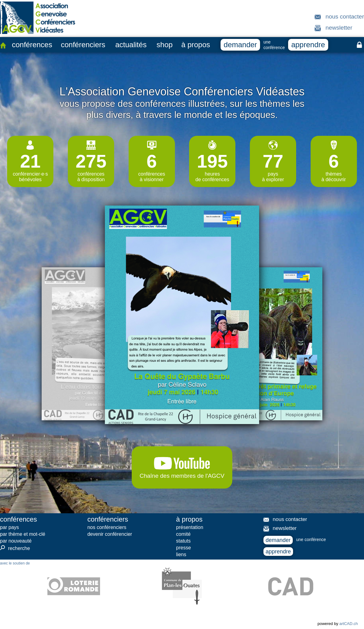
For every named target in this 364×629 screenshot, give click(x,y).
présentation (190, 527)
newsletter (339, 28)
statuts (183, 541)
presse (184, 548)
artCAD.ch (349, 624)
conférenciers (83, 45)
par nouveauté (16, 541)
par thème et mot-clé (23, 534)
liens (181, 554)
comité (183, 534)
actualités (131, 45)
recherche (15, 548)
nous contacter (345, 17)
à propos (196, 45)
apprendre (308, 45)
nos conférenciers (107, 527)
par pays (9, 527)
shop (165, 45)
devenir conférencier (110, 534)
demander (240, 45)
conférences (32, 45)
